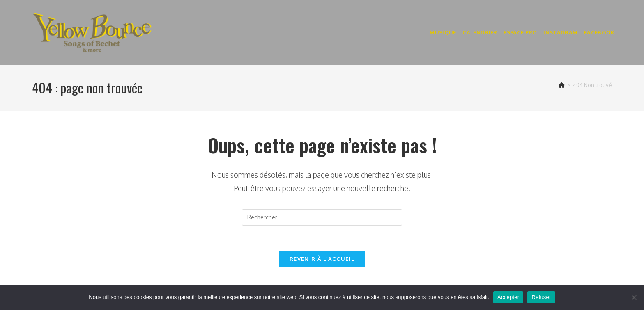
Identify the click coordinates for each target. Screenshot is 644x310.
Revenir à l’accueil (322, 259)
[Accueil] (562, 85)
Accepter (508, 297)
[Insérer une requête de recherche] (322, 217)
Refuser (541, 297)
